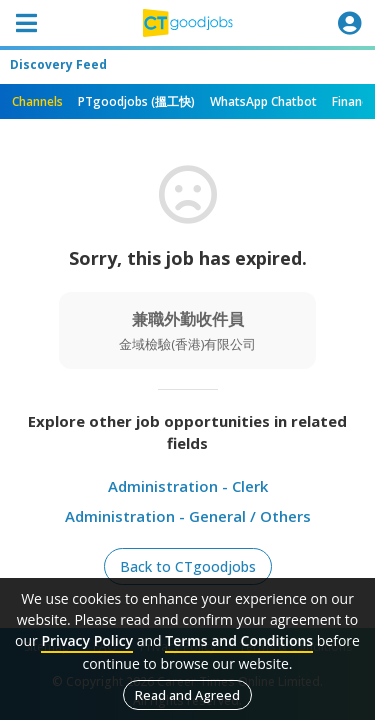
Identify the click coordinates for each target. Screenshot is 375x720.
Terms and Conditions (239, 640)
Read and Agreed (187, 695)
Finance (353, 101)
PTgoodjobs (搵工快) (136, 101)
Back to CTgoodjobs (188, 566)
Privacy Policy (87, 640)
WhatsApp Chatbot (263, 101)
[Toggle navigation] (26, 23)
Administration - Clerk (188, 486)
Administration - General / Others (188, 516)
